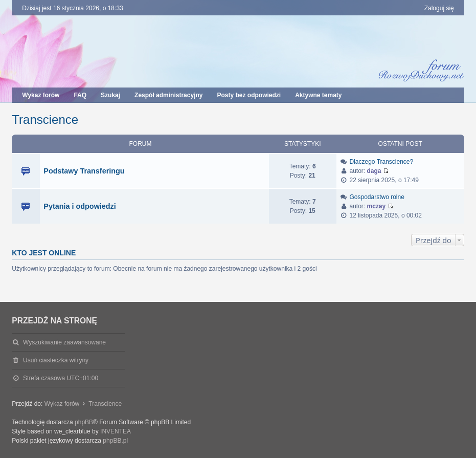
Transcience (45, 119)
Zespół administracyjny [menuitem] (168, 95)
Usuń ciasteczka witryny (56, 360)
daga (374, 171)
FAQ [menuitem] (80, 95)
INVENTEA (116, 431)
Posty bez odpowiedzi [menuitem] (249, 95)
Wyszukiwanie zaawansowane (64, 342)
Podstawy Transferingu (84, 171)
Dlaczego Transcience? (381, 162)
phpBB (84, 422)
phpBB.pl (115, 441)
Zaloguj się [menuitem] (439, 8)
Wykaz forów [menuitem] (41, 95)
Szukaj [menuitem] (110, 95)
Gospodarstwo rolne (377, 197)
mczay (377, 206)
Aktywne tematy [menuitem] (318, 95)
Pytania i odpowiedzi (80, 206)
